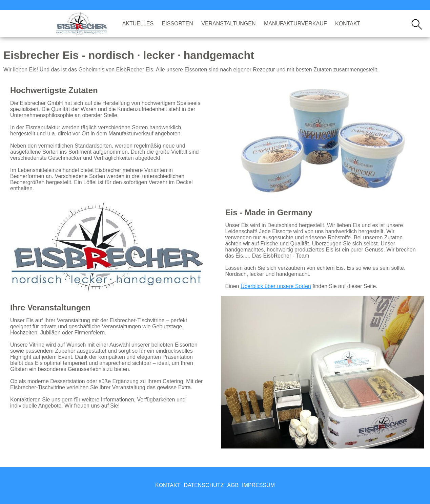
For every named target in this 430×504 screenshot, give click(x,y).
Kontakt (348, 24)
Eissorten (178, 24)
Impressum (258, 485)
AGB (233, 485)
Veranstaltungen (228, 24)
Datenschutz (204, 485)
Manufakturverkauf (295, 24)
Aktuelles (138, 24)
